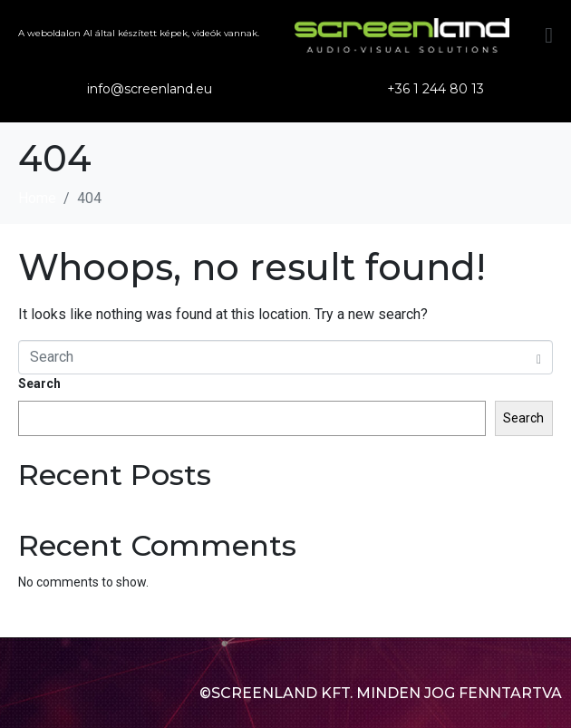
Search (39, 383)
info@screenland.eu (150, 89)
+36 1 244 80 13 (436, 89)
